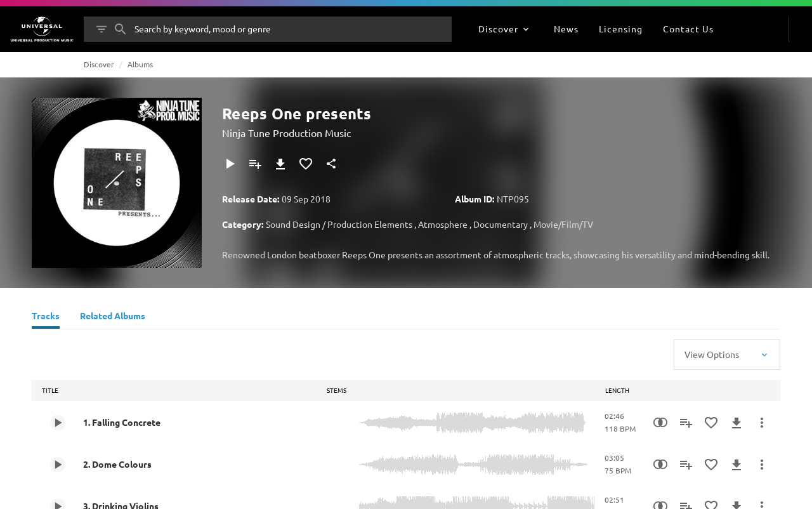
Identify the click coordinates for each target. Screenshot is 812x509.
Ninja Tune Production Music (286, 133)
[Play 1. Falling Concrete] (58, 423)
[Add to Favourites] (306, 164)
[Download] (280, 164)
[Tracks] (46, 317)
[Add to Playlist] (255, 164)
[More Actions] (762, 423)
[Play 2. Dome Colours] (58, 465)
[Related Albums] (113, 317)
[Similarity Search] (660, 423)
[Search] (121, 29)
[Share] (331, 164)
